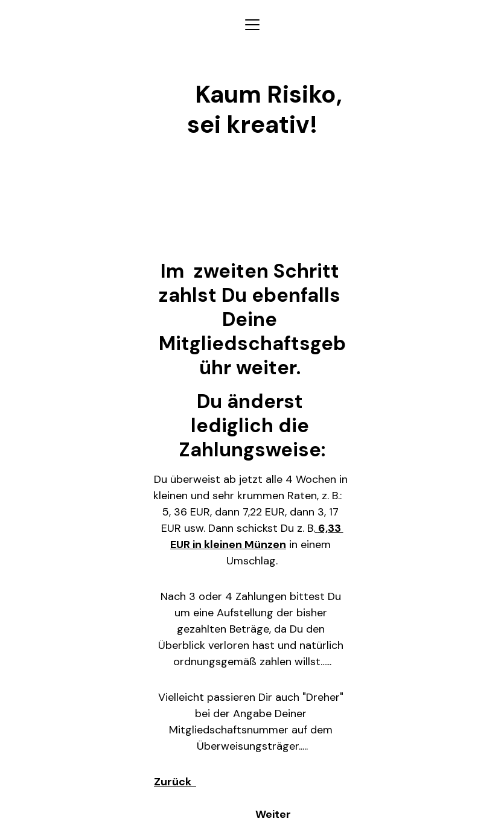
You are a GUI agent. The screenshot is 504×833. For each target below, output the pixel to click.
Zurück (175, 782)
